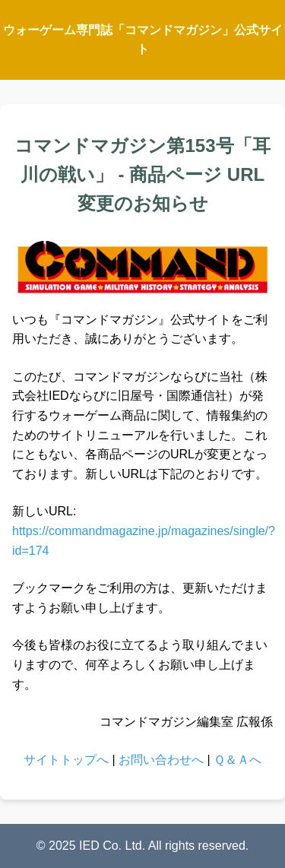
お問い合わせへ (161, 760)
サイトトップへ (66, 760)
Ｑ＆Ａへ (237, 760)
